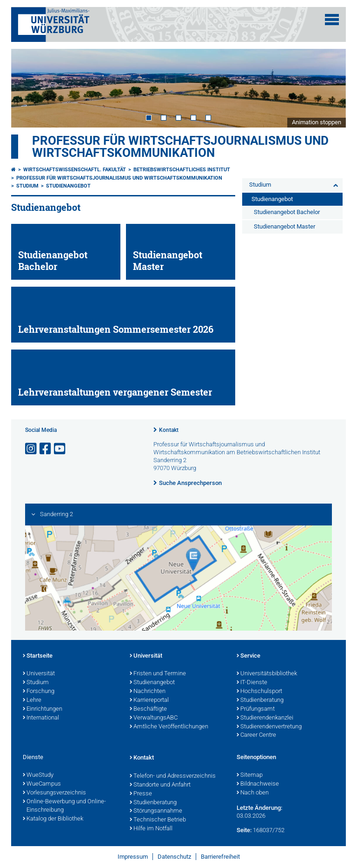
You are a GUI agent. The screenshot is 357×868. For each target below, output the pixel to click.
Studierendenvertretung (269, 727)
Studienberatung (260, 700)
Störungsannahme (156, 811)
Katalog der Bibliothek (53, 819)
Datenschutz (174, 857)
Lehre (32, 700)
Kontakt (169, 430)
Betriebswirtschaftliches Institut (182, 170)
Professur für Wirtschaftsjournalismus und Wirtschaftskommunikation (180, 147)
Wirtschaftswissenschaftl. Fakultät (75, 170)
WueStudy (38, 775)
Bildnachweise (258, 784)
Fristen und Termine (158, 674)
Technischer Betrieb (158, 820)
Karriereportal (149, 700)
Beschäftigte (148, 709)
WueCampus (42, 784)
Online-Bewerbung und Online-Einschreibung (64, 806)
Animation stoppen (317, 122)
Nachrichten (148, 692)
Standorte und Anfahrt (160, 785)
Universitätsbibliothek (267, 674)
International (41, 718)
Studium (27, 186)
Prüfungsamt (256, 709)
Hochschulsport (259, 692)
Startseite (38, 656)
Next (330, 88)
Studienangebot (68, 186)
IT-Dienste (252, 683)
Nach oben (253, 793)
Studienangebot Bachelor (287, 212)
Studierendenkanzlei (265, 718)
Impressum (133, 857)
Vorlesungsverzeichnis (54, 793)
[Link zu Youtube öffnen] (60, 449)
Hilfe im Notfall (151, 829)
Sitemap (250, 775)
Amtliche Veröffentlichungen (169, 727)
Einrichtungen (43, 709)
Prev (27, 88)
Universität (39, 674)
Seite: (244, 830)
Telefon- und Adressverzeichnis (173, 776)
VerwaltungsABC (154, 718)
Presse (141, 794)
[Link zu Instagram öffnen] (32, 449)
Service (248, 656)
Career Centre (256, 735)
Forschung (39, 692)
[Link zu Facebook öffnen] (46, 449)
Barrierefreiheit (220, 857)
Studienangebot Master (284, 226)
